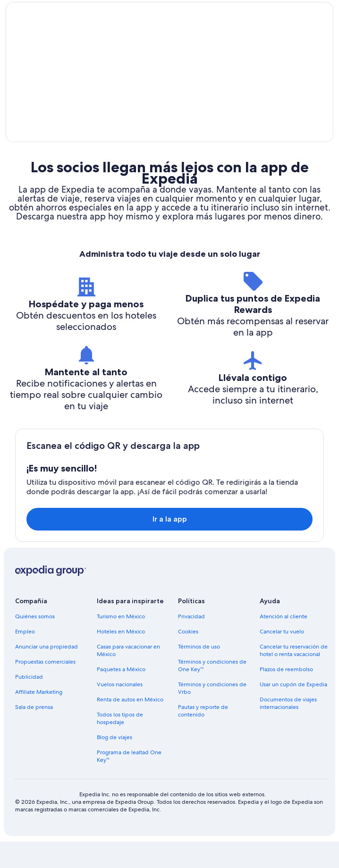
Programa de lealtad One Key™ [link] (129, 783)
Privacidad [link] (191, 643)
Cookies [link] (188, 658)
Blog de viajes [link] (114, 764)
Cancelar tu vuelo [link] (282, 658)
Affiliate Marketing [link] (39, 718)
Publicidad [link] (29, 703)
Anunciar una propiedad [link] (47, 673)
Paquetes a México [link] (121, 696)
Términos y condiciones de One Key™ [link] (212, 692)
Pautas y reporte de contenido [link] (203, 737)
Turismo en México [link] (121, 643)
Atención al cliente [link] (284, 643)
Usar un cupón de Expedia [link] (293, 711)
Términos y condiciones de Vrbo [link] (212, 715)
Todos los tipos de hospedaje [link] (120, 745)
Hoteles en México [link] (121, 658)
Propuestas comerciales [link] (45, 688)
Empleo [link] (25, 658)
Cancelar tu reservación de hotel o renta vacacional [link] (294, 677)
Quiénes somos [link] (35, 643)
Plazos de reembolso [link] (286, 696)
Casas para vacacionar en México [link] (128, 677)
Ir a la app (170, 545)
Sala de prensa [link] (34, 733)
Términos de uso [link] (199, 673)
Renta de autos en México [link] (130, 726)
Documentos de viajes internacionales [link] (288, 730)
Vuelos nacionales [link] (120, 711)
